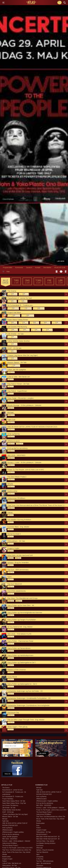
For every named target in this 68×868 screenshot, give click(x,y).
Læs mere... (43, 753)
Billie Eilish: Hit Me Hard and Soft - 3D (48, 839)
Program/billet (8, 268)
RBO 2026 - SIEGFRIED (10, 839)
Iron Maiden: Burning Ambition (46, 843)
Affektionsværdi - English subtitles (13, 832)
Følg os (8, 774)
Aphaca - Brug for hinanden (45, 850)
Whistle (5, 854)
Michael (5, 819)
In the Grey (40, 859)
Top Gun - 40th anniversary (45, 861)
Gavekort (29, 268)
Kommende (19, 268)
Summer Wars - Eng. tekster (45, 841)
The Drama (6, 788)
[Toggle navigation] (4, 3)
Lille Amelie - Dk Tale (9, 808)
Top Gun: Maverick (42, 852)
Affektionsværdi (7, 830)
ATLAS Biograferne (31, 3)
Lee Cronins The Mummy (10, 805)
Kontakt (38, 268)
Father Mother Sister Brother (11, 810)
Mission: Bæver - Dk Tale (10, 817)
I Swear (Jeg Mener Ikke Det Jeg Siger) (15, 814)
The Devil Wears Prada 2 (10, 845)
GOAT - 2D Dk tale (8, 812)
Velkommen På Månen (10, 843)
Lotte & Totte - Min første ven (12, 863)
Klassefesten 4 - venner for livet (12, 790)
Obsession (40, 866)
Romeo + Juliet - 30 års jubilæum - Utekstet (16, 841)
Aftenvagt (39, 848)
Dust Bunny (40, 845)
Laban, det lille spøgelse (10, 837)
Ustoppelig (40, 857)
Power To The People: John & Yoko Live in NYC (17, 848)
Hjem (38, 854)
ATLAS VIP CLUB (60, 268)
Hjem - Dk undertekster (44, 863)
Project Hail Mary (8, 799)
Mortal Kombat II (42, 834)
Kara (38, 825)
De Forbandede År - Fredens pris (13, 797)
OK (6, 750)
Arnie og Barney (7, 828)
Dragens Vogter (7, 859)
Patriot (4, 861)
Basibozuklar (6, 857)
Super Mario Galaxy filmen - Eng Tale (14, 803)
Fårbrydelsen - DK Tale (10, 866)
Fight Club (5, 821)
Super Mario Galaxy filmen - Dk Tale (14, 801)
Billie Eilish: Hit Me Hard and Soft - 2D (48, 837)
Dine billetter (47, 268)
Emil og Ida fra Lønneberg (11, 834)
